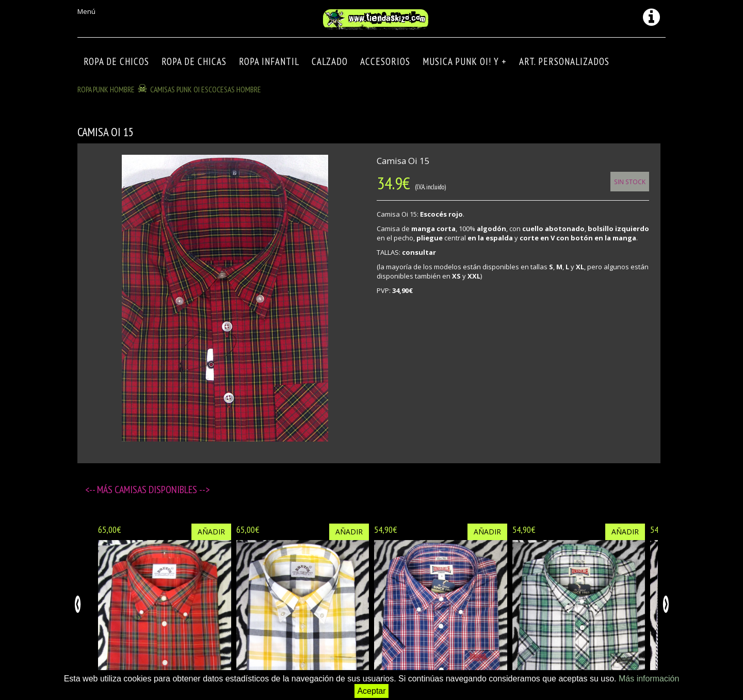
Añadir (211, 532)
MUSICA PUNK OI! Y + (465, 61)
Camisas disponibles (157, 490)
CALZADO (330, 61)
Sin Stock (630, 182)
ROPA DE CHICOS (116, 61)
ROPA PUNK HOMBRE (106, 89)
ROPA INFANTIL (269, 61)
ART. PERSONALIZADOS (564, 61)
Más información (649, 679)
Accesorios (385, 61)
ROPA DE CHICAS (194, 61)
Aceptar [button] (371, 691)
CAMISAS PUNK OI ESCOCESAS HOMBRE (206, 89)
